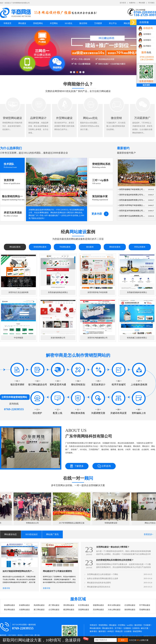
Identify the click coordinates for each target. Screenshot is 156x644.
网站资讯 (128, 23)
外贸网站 (54, 23)
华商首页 (7, 23)
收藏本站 (132, 3)
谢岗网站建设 (130, 610)
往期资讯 (136, 628)
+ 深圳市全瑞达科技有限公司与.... (131, 195)
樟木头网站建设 (114, 605)
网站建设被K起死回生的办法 (99, 587)
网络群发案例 (115, 247)
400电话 (111, 631)
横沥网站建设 (69, 610)
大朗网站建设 (24, 610)
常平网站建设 (145, 605)
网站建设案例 (15, 247)
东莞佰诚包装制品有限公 (58, 292)
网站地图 (142, 3)
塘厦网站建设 (98, 605)
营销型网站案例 (40, 247)
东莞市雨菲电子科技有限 (97, 292)
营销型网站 (103, 625)
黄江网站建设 (39, 610)
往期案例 (127, 628)
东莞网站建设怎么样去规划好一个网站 (103, 574)
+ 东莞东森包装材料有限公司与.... (131, 200)
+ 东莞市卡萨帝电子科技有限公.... (131, 205)
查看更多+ (149, 534)
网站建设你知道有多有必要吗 (99, 583)
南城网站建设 (9, 605)
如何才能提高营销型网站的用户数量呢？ (19, 571)
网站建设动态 (11, 534)
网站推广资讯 (52, 534)
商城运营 (119, 631)
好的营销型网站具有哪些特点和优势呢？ (115, 560)
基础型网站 (137, 631)
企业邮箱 (128, 631)
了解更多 (79, 466)
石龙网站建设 (130, 605)
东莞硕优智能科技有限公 (137, 292)
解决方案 (145, 628)
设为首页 (123, 3)
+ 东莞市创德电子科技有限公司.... (131, 189)
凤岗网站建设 (39, 605)
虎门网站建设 (54, 605)
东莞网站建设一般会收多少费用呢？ (113, 547)
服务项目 (93, 631)
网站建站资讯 (108, 628)
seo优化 (130, 625)
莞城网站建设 (145, 610)
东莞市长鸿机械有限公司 (97, 338)
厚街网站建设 (69, 605)
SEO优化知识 (31, 534)
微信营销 (83, 23)
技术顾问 (145, 46)
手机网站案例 (65, 247)
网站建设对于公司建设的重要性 (57, 571)
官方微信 (151, 3)
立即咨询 (106, 466)
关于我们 (118, 628)
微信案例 (90, 247)
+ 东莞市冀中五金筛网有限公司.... (131, 216)
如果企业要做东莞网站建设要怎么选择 (103, 579)
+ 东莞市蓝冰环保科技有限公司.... (131, 211)
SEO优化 (69, 23)
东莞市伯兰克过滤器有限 (18, 292)
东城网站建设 (24, 605)
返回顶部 (146, 85)
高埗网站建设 (98, 610)
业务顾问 (145, 34)
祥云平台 (113, 23)
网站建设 (113, 625)
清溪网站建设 (84, 610)
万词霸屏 (98, 23)
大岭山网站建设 (114, 610)
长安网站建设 (84, 605)
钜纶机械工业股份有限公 (137, 338)
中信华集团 (18, 338)
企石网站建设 (54, 610)
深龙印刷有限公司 (58, 338)
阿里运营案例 (140, 247)
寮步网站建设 (9, 610)
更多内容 (97, 214)
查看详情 (6, 588)
